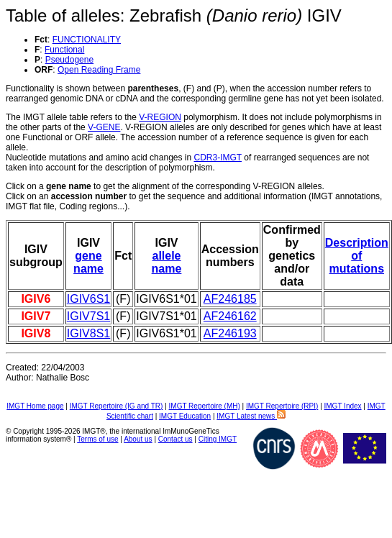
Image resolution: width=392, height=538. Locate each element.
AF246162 (230, 316)
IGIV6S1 (88, 299)
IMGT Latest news (251, 416)
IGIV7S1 (88, 316)
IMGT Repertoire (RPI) (282, 406)
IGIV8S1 (88, 333)
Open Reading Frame (99, 70)
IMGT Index (343, 406)
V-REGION (160, 117)
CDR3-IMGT (218, 158)
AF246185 (230, 299)
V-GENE (104, 127)
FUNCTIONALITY (87, 40)
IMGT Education (185, 416)
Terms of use (97, 439)
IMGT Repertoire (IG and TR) (117, 406)
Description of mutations (357, 256)
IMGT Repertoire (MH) (205, 406)
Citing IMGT (218, 439)
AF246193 (230, 333)
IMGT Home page (35, 406)
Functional (64, 50)
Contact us (176, 439)
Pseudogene (69, 60)
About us (138, 439)
